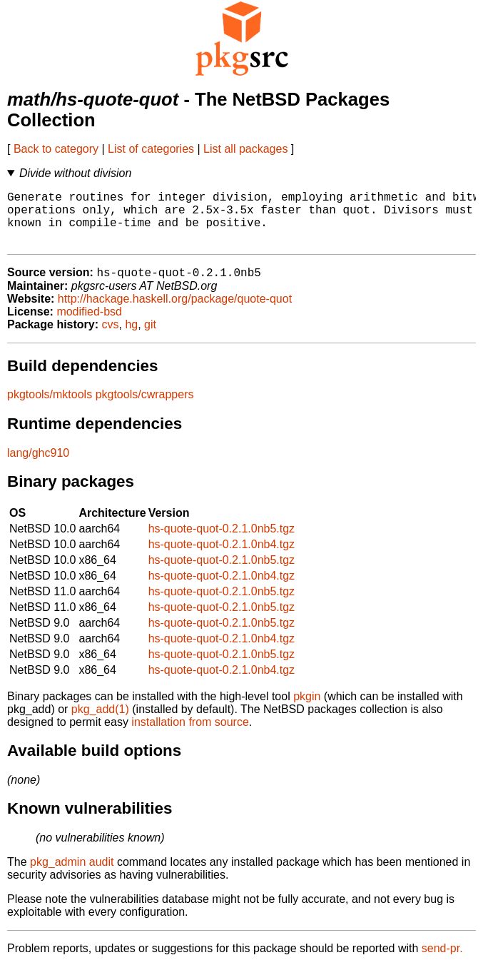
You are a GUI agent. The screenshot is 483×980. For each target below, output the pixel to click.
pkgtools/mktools (50, 408)
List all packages (245, 149)
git (150, 338)
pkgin (307, 710)
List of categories (151, 149)
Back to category (56, 149)
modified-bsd (89, 325)
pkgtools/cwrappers (145, 408)
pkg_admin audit (72, 875)
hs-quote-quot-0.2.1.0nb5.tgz (222, 542)
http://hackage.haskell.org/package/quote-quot (175, 312)
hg (131, 338)
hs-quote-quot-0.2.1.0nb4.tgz (222, 558)
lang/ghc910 (38, 466)
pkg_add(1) (100, 723)
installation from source (190, 736)
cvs (111, 338)
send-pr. (442, 962)
